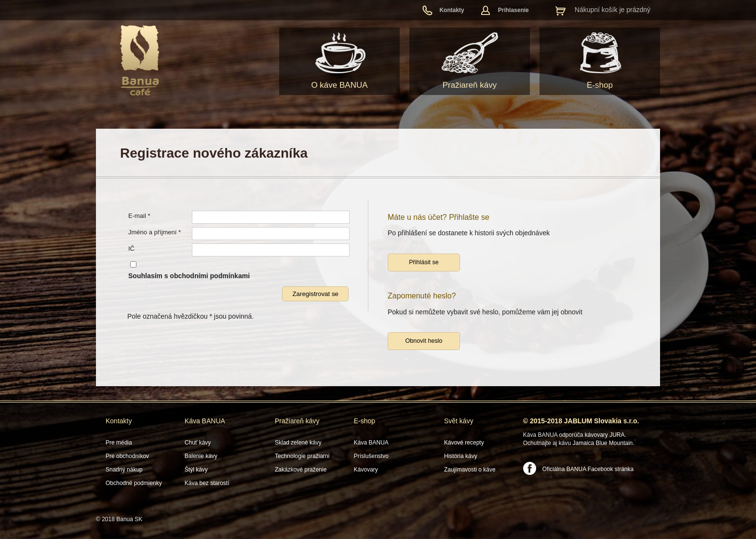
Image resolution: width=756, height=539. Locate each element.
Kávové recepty (464, 443)
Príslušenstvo (371, 456)
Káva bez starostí (207, 483)
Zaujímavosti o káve (470, 470)
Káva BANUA (205, 421)
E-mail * (139, 216)
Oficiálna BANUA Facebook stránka (588, 469)
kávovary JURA (605, 435)
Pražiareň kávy (470, 85)
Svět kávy (459, 421)
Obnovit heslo (424, 341)
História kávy (461, 456)
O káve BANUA (339, 85)
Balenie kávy (201, 456)
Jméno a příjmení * (155, 232)
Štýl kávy (196, 470)
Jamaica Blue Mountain (603, 443)
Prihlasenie (513, 10)
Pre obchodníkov (127, 456)
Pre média (119, 443)
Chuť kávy (198, 443)
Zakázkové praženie (301, 470)
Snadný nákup (124, 470)
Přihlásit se (424, 262)
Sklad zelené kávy (298, 443)
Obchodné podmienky (134, 483)
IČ (131, 249)
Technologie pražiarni (302, 456)
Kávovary (366, 470)
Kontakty (452, 10)
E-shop (600, 85)
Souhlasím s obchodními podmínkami (189, 276)
